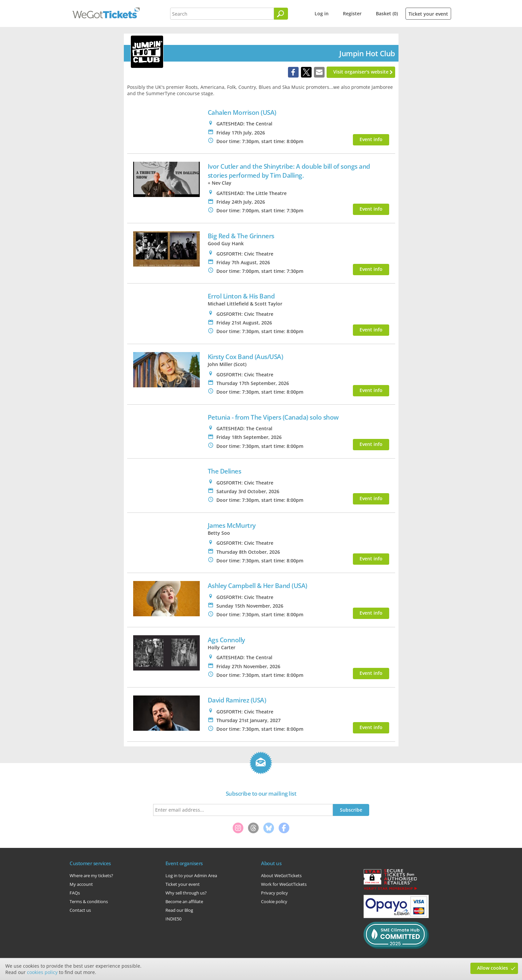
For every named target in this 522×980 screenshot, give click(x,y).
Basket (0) (387, 13)
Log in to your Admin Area (191, 876)
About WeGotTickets (281, 876)
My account (81, 884)
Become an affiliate (184, 901)
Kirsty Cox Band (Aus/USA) (246, 357)
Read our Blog (179, 910)
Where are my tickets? (91, 876)
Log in (322, 13)
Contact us (80, 910)
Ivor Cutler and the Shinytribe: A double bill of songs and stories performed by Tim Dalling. (289, 171)
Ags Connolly (226, 640)
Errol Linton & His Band (241, 296)
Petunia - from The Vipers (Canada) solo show (273, 417)
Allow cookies (493, 968)
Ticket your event (428, 14)
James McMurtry (232, 525)
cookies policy (42, 972)
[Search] (281, 14)
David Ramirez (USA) (237, 700)
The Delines (225, 471)
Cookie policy (274, 901)
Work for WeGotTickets (284, 884)
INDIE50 (173, 919)
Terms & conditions (89, 901)
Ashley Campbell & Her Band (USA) (258, 586)
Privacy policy (274, 893)
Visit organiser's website (361, 72)
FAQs (75, 893)
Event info (371, 139)
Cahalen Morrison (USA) (242, 112)
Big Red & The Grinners (241, 236)
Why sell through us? (186, 893)
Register (352, 13)
